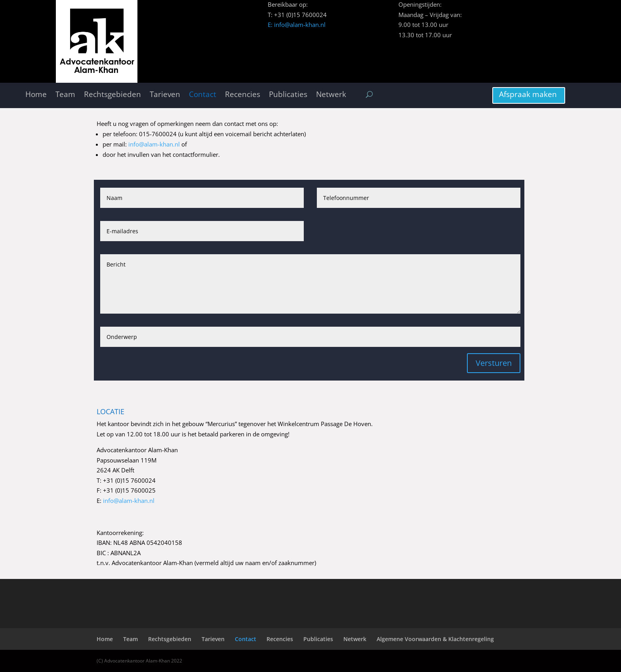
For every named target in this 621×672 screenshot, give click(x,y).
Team (65, 95)
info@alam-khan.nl (154, 144)
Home (36, 95)
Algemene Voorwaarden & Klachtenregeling (435, 639)
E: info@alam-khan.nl (297, 25)
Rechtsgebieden (112, 95)
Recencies (243, 95)
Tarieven (165, 95)
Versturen (494, 363)
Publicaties (288, 95)
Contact (203, 95)
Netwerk (331, 95)
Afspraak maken (528, 94)
